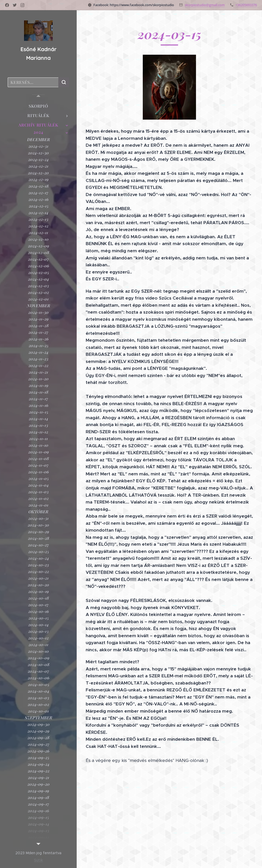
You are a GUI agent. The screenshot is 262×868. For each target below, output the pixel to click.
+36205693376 (246, 5)
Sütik (38, 860)
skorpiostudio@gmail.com (205, 5)
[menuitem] (38, 106)
